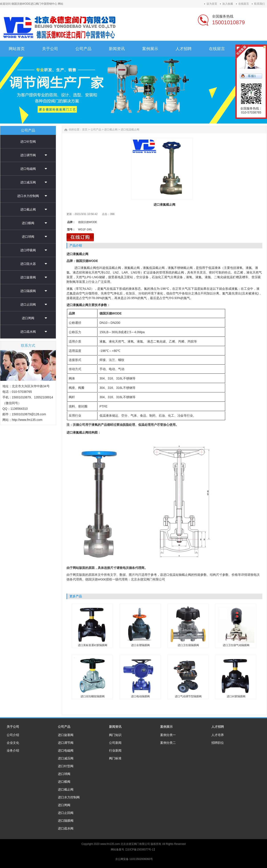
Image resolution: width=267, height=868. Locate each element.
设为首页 (212, 4)
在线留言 (244, 4)
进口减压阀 (28, 182)
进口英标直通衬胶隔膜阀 (93, 645)
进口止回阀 (28, 304)
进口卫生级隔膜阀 (188, 645)
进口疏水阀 (28, 332)
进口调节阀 (28, 155)
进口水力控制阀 (28, 196)
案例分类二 (168, 743)
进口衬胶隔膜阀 (236, 696)
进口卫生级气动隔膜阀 (236, 645)
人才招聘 (218, 727)
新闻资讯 (115, 727)
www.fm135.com (110, 844)
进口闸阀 (28, 318)
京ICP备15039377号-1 (140, 850)
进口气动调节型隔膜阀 (188, 696)
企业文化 (13, 743)
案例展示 (166, 727)
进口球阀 (28, 237)
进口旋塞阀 (28, 277)
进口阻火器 (28, 264)
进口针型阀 (28, 142)
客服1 (252, 76)
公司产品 (96, 130)
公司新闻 (115, 743)
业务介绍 (13, 750)
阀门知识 (115, 735)
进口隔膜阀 (28, 291)
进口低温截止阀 (130, 130)
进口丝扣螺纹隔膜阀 (93, 696)
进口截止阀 (28, 209)
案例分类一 (168, 735)
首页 (85, 130)
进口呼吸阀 (28, 250)
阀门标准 (115, 758)
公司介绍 (13, 735)
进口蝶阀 (28, 223)
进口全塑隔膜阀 (140, 645)
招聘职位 (218, 743)
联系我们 (259, 4)
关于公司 (13, 727)
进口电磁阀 (28, 169)
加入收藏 (228, 4)
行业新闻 (115, 750)
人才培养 (218, 735)
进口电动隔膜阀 (140, 696)
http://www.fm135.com (27, 420)
